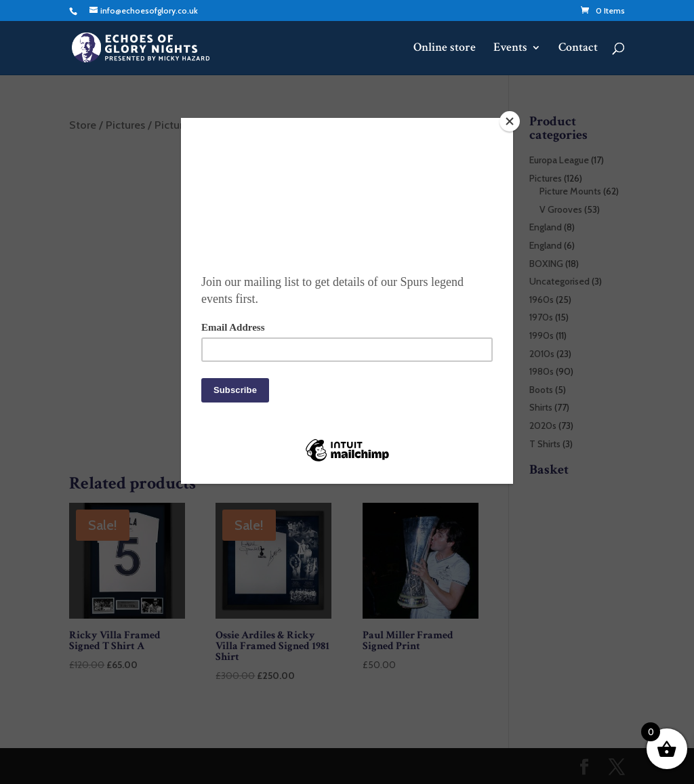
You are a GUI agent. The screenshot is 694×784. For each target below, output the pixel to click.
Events (510, 49)
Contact (578, 49)
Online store (445, 49)
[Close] (510, 121)
